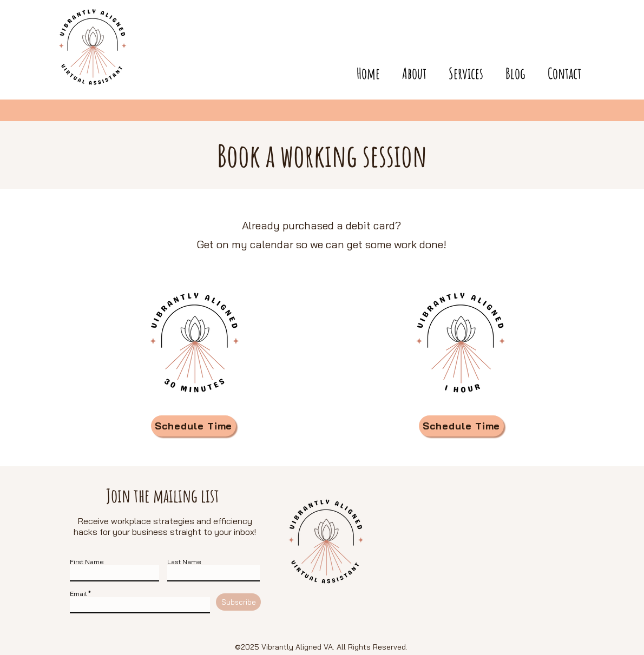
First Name (87, 562)
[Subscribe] (238, 602)
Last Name (184, 562)
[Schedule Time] (193, 426)
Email (78, 594)
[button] (559, 68)
